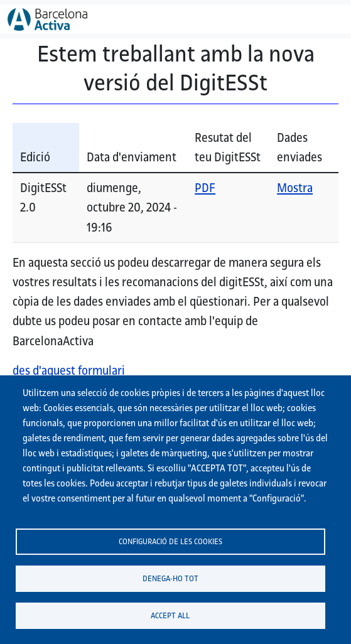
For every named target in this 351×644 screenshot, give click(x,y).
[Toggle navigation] (326, 19)
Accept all (170, 615)
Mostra (295, 188)
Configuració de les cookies (170, 541)
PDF (205, 188)
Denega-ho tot (170, 578)
